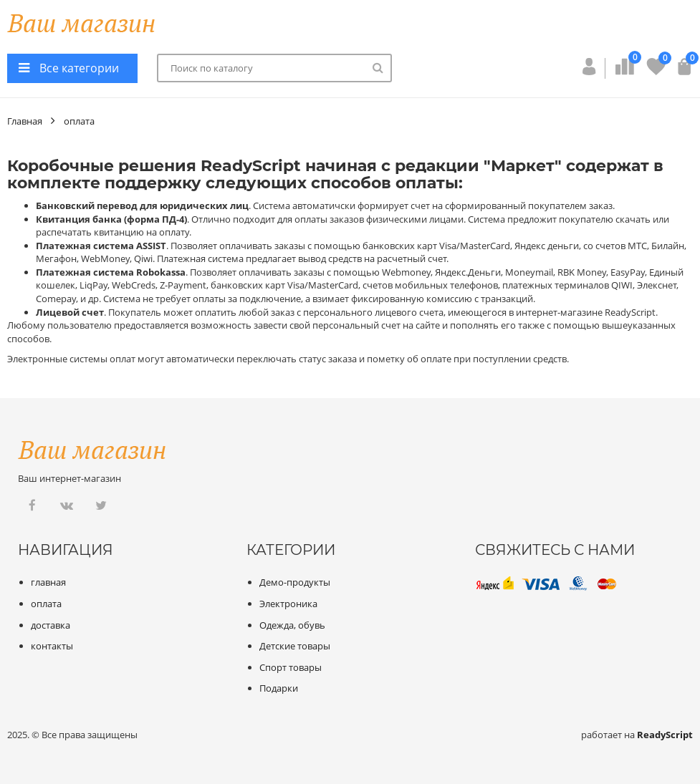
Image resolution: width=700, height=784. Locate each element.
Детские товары (295, 646)
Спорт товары (291, 667)
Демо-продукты (295, 582)
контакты (52, 646)
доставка (51, 625)
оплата (79, 121)
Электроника (288, 604)
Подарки (279, 688)
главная (48, 582)
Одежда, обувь (292, 625)
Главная (25, 121)
